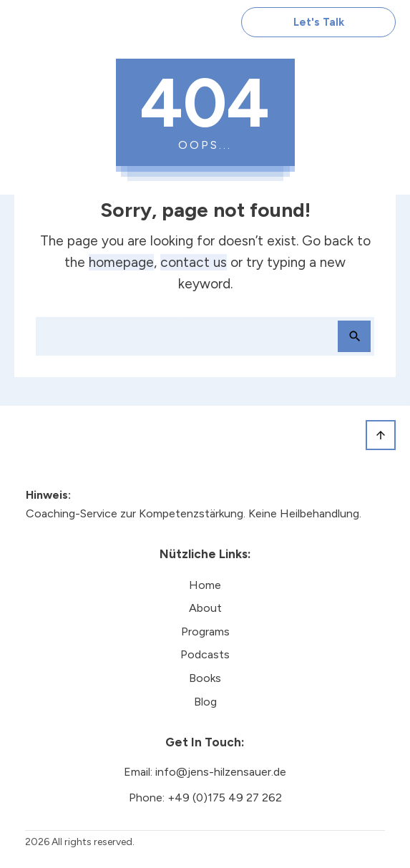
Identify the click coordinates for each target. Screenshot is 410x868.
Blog (205, 702)
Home (205, 585)
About (205, 608)
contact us (194, 262)
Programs (205, 632)
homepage (121, 262)
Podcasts (205, 654)
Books (205, 678)
